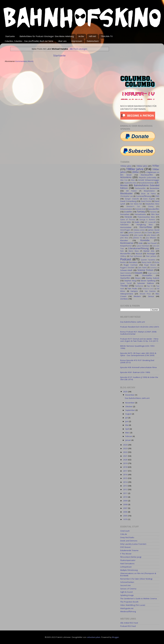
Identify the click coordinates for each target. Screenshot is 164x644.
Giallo (137, 222)
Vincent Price (145, 294)
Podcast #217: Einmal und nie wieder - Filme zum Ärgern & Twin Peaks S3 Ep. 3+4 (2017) (139, 340)
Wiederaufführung (128, 611)
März (128, 433)
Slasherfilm (125, 278)
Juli (127, 418)
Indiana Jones (139, 230)
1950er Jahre (126, 166)
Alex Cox (124, 180)
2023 (126, 448)
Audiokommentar (147, 183)
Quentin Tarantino (148, 260)
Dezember (130, 395)
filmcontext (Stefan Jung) (131, 557)
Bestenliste (155, 188)
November (130, 403)
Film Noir (155, 214)
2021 (126, 456)
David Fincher (146, 201)
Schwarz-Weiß (126, 270)
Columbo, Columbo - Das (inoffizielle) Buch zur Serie (29, 41)
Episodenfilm (154, 209)
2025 (126, 392)
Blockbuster (126, 193)
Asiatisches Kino (130, 183)
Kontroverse (127, 243)
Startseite (10, 36)
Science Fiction (145, 270)
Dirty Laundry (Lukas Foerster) (133, 544)
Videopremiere (127, 294)
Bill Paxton (131, 191)
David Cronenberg (128, 201)
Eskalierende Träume (129, 550)
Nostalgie (151, 254)
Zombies (124, 299)
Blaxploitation (149, 191)
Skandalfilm (147, 275)
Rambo (123, 262)
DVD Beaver (126, 547)
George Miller (126, 222)
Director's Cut (133, 206)
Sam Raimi (142, 268)
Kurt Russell (152, 243)
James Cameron (135, 233)
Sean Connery (126, 273)
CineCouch (125, 531)
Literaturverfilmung (138, 248)
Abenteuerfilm (147, 175)
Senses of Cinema (128, 589)
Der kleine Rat (136, 204)
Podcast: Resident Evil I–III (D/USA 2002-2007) (140, 327)
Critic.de (124, 534)
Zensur (151, 296)
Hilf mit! (92, 36)
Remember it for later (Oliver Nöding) (136, 579)
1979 (126, 519)
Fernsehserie (140, 214)
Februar (129, 436)
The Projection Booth (129, 602)
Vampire (134, 291)
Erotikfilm (128, 212)
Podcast (126, 259)
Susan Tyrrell (126, 283)
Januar (128, 440)
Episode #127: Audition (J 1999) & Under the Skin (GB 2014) (139, 378)
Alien (133, 180)
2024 (126, 445)
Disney (151, 206)
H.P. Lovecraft (150, 222)
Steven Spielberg (148, 281)
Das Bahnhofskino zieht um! (133, 322)
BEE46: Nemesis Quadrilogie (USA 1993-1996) (138, 347)
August (129, 414)
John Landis (139, 235)
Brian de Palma (148, 194)
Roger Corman (131, 265)
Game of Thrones (128, 220)
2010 (126, 497)
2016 (126, 475)
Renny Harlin (147, 262)
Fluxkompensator (128, 560)
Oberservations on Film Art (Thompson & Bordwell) (138, 574)
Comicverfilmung (143, 196)
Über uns (62, 41)
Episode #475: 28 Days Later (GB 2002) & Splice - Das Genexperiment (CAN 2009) (138, 354)
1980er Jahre (135, 169)
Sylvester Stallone (146, 283)
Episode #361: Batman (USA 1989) (135, 372)
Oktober (129, 406)
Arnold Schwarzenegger (149, 180)
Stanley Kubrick (153, 278)
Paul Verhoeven (136, 256)
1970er (156, 166)
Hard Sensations (127, 563)
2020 (126, 460)
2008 (126, 504)
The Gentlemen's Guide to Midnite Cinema (139, 598)
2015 (126, 478)
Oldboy (123, 256)
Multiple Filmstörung (129, 570)
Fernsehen (125, 214)
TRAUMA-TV (107, 36)
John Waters (152, 235)
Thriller (124, 286)
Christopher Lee (127, 196)
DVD (157, 196)
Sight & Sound (126, 592)
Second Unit (125, 585)
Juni (127, 421)
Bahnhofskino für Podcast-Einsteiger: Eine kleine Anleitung (47, 36)
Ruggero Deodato (127, 268)
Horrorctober (126, 227)
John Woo (124, 238)
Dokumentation (126, 209)
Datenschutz (93, 41)
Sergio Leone (152, 273)
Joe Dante (148, 233)
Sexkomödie (126, 275)
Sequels (139, 273)
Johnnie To (137, 238)
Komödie (145, 240)
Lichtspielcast (126, 567)
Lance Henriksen (143, 246)
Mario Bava (134, 251)
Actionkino (126, 177)
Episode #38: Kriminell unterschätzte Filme (139, 367)
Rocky (157, 262)
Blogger (115, 637)
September (130, 410)
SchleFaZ (153, 268)
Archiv (81, 36)
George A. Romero (147, 220)
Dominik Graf (140, 209)
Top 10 (150, 286)
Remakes (133, 262)
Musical (139, 254)
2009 (126, 501)
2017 (126, 471)
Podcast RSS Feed (128, 626)
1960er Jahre (142, 166)
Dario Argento (149, 199)
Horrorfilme (146, 227)
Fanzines (153, 212)
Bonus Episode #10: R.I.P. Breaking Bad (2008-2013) (137, 361)
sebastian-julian (94, 637)
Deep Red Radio (127, 537)
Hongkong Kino (145, 225)
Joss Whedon (151, 238)
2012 (126, 489)
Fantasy (141, 212)
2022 (126, 452)
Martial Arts (149, 251)
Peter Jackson (151, 256)
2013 (126, 486)
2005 (126, 516)
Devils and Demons (129, 541)
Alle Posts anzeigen (78, 49)
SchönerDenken (127, 582)
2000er (136, 172)
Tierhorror (139, 286)
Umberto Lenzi (148, 289)
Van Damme (150, 291)
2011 (126, 493)
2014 (126, 482)
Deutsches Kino (152, 204)
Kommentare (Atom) (24, 61)
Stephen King (130, 281)
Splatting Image (127, 595)
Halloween (124, 225)
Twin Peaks (132, 289)
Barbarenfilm (140, 188)
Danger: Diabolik (132, 199)
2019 (126, 463)
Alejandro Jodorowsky (148, 177)
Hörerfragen (125, 230)
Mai (127, 425)
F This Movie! (126, 554)
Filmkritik (128, 217)
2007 (126, 508)
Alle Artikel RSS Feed (129, 623)
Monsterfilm (125, 254)
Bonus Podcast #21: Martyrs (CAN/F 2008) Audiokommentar (138, 333)
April (128, 429)
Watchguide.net (127, 608)
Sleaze (138, 278)
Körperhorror (126, 246)
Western (137, 296)
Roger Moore (150, 265)
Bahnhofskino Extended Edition (140, 187)
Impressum (77, 41)
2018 (126, 467)
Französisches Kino (146, 217)
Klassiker (124, 240)
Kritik (141, 243)
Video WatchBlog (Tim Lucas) (133, 605)
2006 (126, 512)
